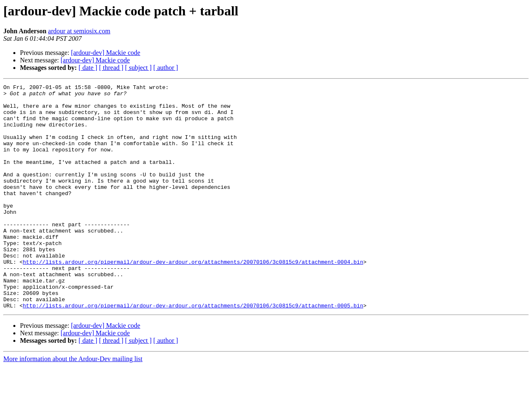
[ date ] (88, 68)
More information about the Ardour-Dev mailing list (73, 404)
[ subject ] (138, 68)
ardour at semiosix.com (79, 31)
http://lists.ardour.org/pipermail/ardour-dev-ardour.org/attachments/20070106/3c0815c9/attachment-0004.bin (193, 298)
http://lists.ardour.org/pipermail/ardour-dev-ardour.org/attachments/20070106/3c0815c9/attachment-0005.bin (193, 350)
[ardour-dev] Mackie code (106, 53)
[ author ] (166, 68)
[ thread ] (111, 68)
